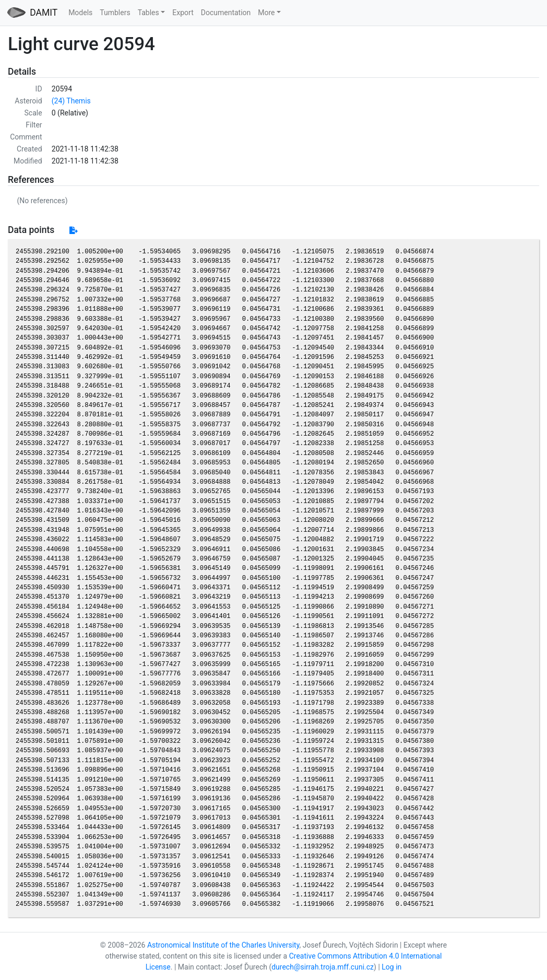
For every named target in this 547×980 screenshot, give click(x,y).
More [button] (266, 13)
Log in (391, 967)
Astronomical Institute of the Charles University (223, 945)
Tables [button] (148, 13)
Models (80, 13)
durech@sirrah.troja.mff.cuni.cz (323, 967)
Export (183, 13)
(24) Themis (71, 101)
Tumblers (115, 13)
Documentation (226, 13)
